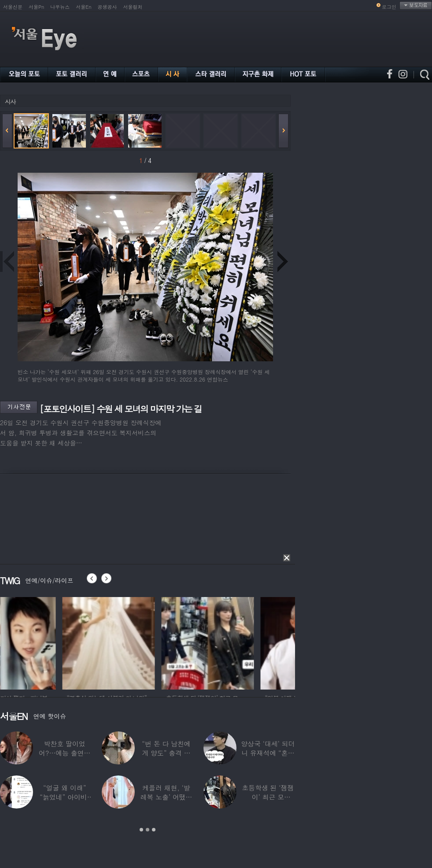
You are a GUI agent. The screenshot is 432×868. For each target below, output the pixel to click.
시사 (10, 102)
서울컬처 (133, 7)
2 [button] (148, 830)
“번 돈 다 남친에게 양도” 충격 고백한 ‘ (166, 753)
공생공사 (107, 7)
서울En (83, 7)
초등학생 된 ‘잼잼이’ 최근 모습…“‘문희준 (268, 797)
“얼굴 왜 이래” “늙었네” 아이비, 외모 (65, 797)
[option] (46, 642)
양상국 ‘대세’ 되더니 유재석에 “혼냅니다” (268, 753)
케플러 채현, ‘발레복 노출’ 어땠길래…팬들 (166, 797)
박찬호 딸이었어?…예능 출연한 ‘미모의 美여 (65, 753)
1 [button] (141, 830)
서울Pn (36, 7)
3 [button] (154, 830)
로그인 (389, 7)
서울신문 (13, 7)
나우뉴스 (60, 7)
